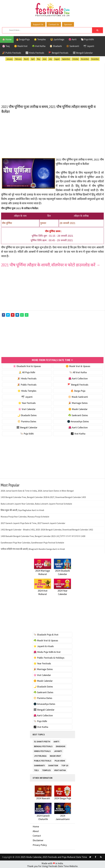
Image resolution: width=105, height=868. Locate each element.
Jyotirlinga (40, 754)
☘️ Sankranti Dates (78, 414)
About (36, 830)
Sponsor (68, 24)
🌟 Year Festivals (27, 402)
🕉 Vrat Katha (78, 433)
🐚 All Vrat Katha (78, 371)
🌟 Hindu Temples (27, 390)
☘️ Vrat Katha (39, 46)
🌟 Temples (40, 39)
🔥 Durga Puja (78, 390)
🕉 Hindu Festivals (35, 53)
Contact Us (54, 24)
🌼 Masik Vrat (21, 46)
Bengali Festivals (43, 745)
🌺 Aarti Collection (78, 378)
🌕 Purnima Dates (27, 420)
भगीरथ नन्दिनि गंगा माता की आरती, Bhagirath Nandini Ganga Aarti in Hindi (33, 548)
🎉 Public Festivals (12, 53)
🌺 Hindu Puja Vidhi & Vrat (47, 651)
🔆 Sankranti (73, 46)
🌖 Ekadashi (56, 46)
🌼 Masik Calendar (78, 408)
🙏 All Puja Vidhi (27, 371)
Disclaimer (38, 839)
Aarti (56, 740)
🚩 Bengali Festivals (58, 53)
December (95, 59)
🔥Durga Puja (23, 39)
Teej (36, 769)
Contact (37, 835)
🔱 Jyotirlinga (57, 39)
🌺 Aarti (72, 39)
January (9, 59)
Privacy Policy (40, 844)
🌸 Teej (6, 46)
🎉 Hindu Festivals (27, 378)
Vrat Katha (60, 769)
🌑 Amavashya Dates (78, 420)
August (57, 59)
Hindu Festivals (42, 749)
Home (36, 826)
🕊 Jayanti (89, 46)
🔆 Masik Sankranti (78, 396)
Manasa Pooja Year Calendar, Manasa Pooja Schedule (25, 516)
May (39, 59)
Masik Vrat (55, 754)
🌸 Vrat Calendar (27, 408)
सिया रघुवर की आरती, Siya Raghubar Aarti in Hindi (22, 509)
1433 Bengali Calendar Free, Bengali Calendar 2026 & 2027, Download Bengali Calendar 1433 (43, 496)
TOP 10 (65, 764)
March (26, 59)
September (66, 59)
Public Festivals (43, 759)
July (50, 59)
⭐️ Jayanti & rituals (44, 645)
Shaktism (53, 764)
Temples (46, 769)
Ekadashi (61, 745)
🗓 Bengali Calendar (83, 53)
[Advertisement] (52, 82)
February (18, 59)
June (44, 59)
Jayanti (58, 749)
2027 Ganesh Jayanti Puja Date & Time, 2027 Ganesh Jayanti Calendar (33, 522)
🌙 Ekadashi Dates (27, 414)
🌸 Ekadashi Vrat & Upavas (27, 365)
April (33, 59)
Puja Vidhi (60, 759)
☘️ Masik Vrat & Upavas (46, 639)
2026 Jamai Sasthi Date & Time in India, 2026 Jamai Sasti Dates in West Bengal (37, 490)
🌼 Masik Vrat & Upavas (78, 365)
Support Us (38, 24)
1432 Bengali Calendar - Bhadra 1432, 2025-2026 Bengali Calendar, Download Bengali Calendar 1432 (47, 529)
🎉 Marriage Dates (78, 402)
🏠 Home (7, 39)
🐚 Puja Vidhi (87, 39)
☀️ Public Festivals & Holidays (49, 657)
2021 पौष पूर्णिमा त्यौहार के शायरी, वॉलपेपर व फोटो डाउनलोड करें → (51, 265)
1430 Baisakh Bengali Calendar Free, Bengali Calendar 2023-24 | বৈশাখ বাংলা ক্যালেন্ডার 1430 (43, 535)
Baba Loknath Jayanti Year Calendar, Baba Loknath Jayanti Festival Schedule (36, 503)
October (75, 59)
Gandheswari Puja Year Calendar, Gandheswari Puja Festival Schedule (32, 542)
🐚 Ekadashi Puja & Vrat (46, 634)
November (85, 59)
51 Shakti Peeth (42, 740)
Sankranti (39, 764)
